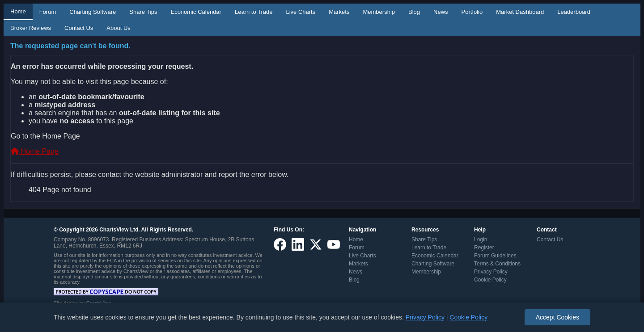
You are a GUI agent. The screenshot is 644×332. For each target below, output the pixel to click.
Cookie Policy (490, 280)
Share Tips (143, 12)
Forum (48, 12)
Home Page (35, 151)
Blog (414, 12)
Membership (379, 12)
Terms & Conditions (497, 264)
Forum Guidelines (495, 256)
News (441, 12)
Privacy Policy (491, 272)
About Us (118, 28)
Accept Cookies (557, 317)
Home (18, 11)
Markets (339, 12)
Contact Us (79, 28)
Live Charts (301, 12)
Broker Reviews (31, 28)
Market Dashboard (520, 12)
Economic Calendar (196, 12)
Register (484, 248)
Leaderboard (574, 12)
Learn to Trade (254, 12)
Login (481, 240)
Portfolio (472, 12)
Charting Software (93, 12)
